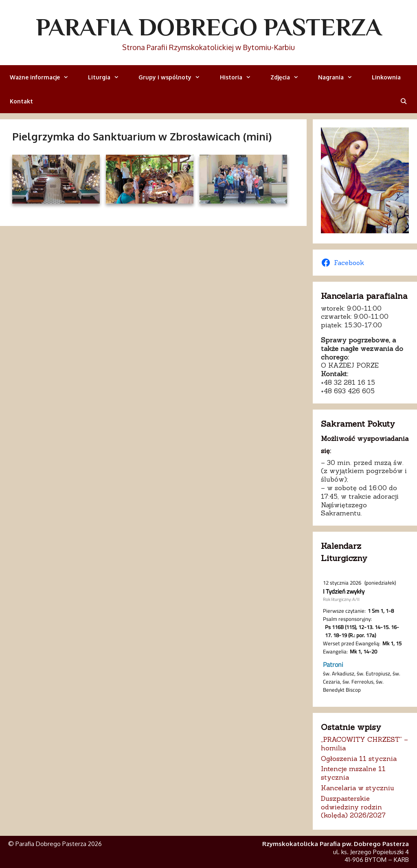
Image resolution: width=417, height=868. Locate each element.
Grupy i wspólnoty (174, 77)
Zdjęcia (289, 77)
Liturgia (108, 77)
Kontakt (21, 101)
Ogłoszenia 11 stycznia (359, 758)
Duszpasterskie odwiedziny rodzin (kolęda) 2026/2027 (353, 807)
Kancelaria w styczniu (358, 788)
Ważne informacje (44, 77)
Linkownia (386, 77)
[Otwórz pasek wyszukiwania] (404, 101)
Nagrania (340, 77)
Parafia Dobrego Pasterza (209, 27)
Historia (240, 77)
